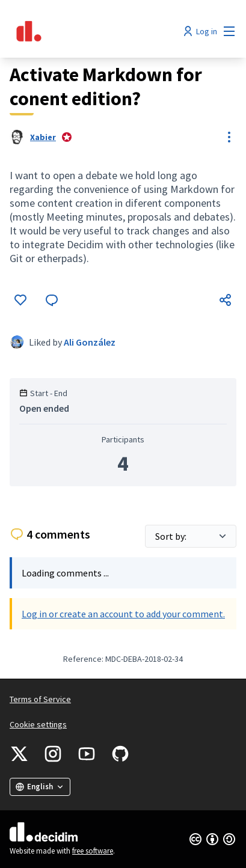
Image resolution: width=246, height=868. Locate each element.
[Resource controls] (229, 137)
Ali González (90, 342)
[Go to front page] (94, 31)
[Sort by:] (191, 536)
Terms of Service (40, 699)
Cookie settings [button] (38, 724)
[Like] (20, 300)
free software (93, 851)
